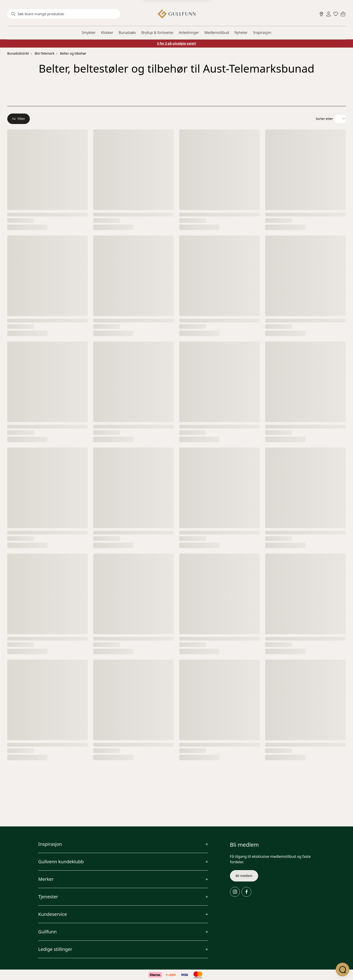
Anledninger (189, 33)
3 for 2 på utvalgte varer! (176, 43)
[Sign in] (329, 14)
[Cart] (343, 14)
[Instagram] (235, 892)
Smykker (89, 33)
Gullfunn (47, 932)
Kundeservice (53, 914)
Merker (46, 879)
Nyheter (241, 33)
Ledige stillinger (55, 949)
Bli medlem (244, 876)
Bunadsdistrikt (18, 53)
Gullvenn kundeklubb (61, 862)
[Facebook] (246, 892)
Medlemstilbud (217, 33)
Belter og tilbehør (73, 53)
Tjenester (48, 897)
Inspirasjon (262, 33)
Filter (19, 119)
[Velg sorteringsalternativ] (340, 119)
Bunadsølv (127, 33)
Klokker (107, 33)
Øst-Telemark (44, 53)
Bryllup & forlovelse (157, 33)
